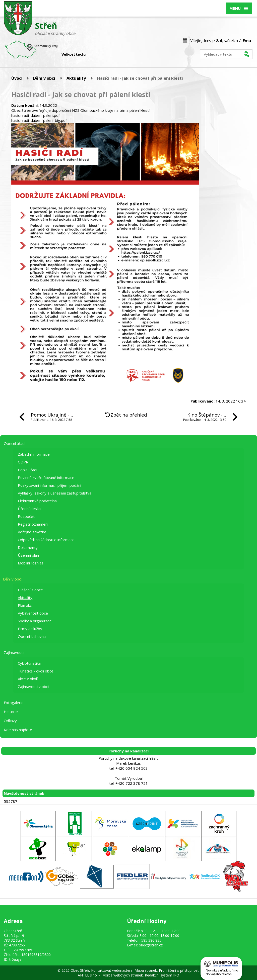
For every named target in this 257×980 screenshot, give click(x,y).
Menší (93, 54)
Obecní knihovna (32, 636)
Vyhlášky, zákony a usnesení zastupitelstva (55, 493)
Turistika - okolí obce (36, 671)
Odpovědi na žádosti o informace (46, 540)
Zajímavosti (14, 652)
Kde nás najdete (18, 730)
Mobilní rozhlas (31, 563)
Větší (103, 54)
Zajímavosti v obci (33, 687)
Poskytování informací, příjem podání (49, 485)
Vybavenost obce (33, 613)
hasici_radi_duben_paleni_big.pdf (39, 120)
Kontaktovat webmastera (112, 970)
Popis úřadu (28, 470)
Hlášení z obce (30, 590)
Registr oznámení (33, 524)
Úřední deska (29, 509)
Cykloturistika (29, 663)
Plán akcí (25, 605)
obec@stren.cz (151, 945)
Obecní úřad (14, 443)
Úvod (17, 78)
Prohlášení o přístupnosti (179, 970)
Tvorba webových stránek (122, 975)
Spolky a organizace (35, 621)
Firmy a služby (30, 629)
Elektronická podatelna (37, 501)
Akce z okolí (28, 679)
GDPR (23, 462)
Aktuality (76, 78)
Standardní (98, 54)
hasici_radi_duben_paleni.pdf (36, 115)
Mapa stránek (146, 970)
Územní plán (28, 555)
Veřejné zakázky (32, 532)
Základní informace (34, 454)
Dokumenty (28, 547)
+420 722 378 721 (132, 783)
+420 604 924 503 (132, 768)
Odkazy (10, 721)
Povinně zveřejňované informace (46, 477)
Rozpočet (26, 516)
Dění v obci (44, 78)
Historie (11, 712)
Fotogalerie (14, 703)
